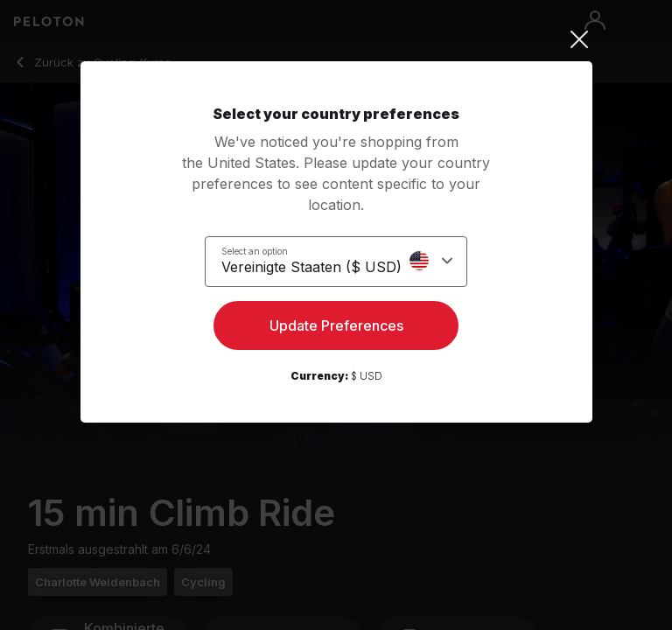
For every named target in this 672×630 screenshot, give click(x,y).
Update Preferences (336, 325)
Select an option (255, 251)
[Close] (336, 39)
